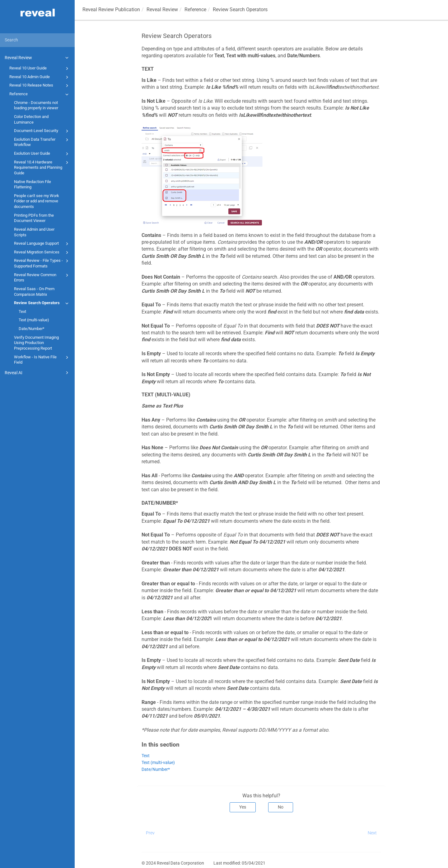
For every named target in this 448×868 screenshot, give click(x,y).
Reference (40, 94)
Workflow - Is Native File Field (42, 359)
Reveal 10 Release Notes (40, 86)
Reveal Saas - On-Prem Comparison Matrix (34, 292)
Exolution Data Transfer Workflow (42, 142)
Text (22, 311)
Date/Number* (32, 329)
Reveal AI (37, 373)
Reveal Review (37, 58)
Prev (150, 833)
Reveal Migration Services (42, 252)
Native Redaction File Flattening (33, 184)
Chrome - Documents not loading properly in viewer (36, 105)
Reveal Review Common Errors (42, 277)
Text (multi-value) (34, 320)
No (281, 807)
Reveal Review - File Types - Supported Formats (42, 263)
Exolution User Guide (42, 154)
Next (372, 833)
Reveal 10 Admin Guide (40, 77)
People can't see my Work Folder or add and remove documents (37, 201)
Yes (243, 807)
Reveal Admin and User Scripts (34, 232)
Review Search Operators (42, 303)
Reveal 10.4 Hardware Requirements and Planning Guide (42, 167)
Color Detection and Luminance (31, 119)
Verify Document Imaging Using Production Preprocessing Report (36, 343)
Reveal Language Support (42, 244)
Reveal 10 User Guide (40, 68)
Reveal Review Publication (111, 9)
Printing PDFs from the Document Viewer (34, 218)
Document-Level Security (42, 131)
